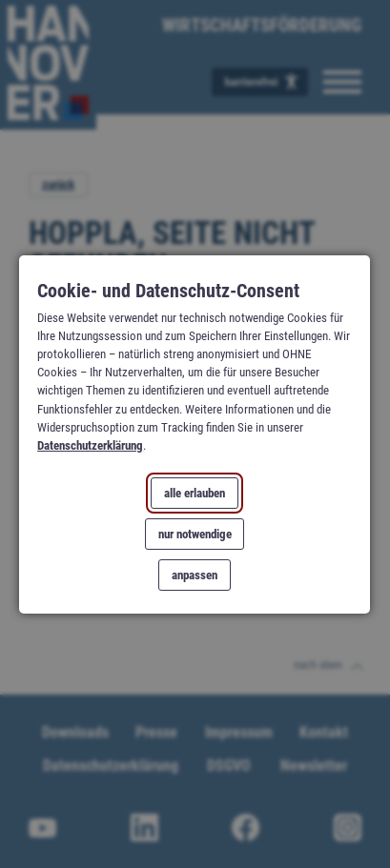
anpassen (195, 574)
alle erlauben (195, 493)
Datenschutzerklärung (91, 445)
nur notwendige (195, 534)
